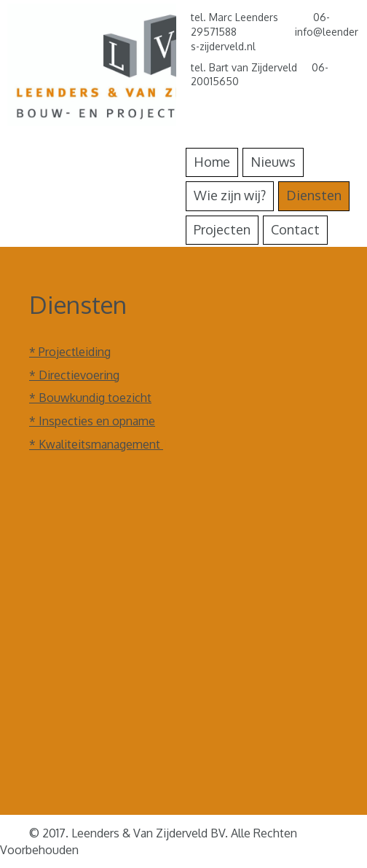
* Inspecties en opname (92, 421)
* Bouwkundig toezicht (90, 398)
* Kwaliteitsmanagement (96, 444)
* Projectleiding (70, 352)
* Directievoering (74, 375)
